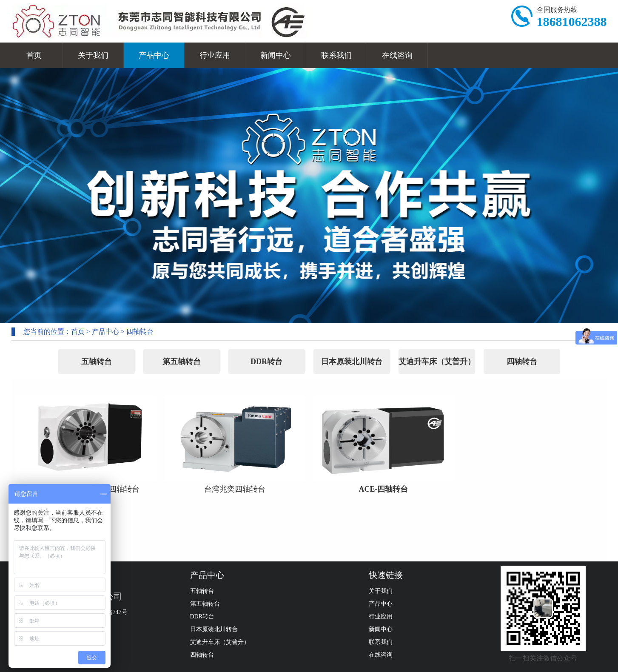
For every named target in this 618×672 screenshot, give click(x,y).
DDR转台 (266, 362)
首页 (34, 55)
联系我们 (336, 55)
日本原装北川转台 (352, 362)
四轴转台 (140, 332)
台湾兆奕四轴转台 (235, 489)
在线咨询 (397, 55)
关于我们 (93, 55)
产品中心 (154, 55)
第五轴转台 (182, 362)
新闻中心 (276, 55)
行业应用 (215, 55)
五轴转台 (97, 362)
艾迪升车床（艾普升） (437, 362)
